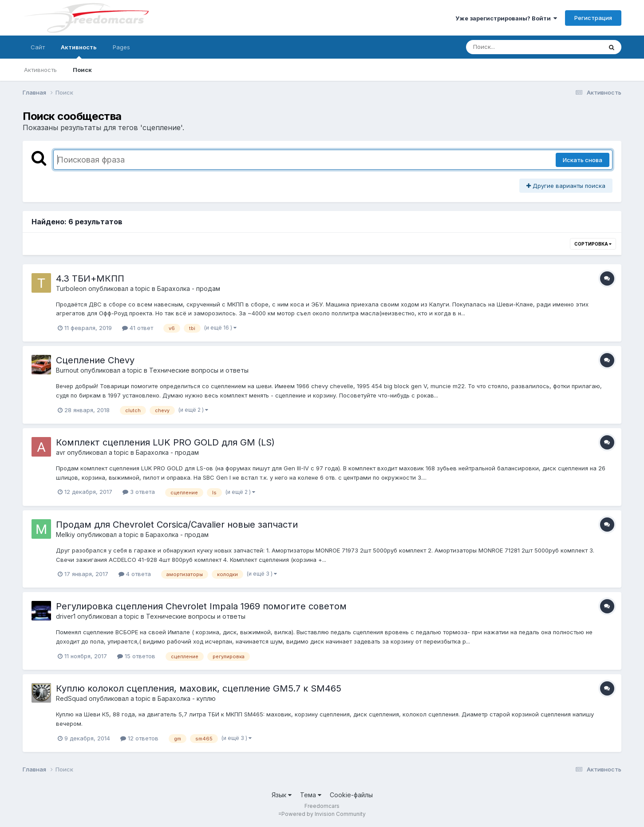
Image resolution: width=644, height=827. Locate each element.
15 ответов (136, 656)
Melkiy (65, 535)
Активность (79, 51)
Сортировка (593, 244)
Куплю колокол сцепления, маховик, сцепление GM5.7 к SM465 (199, 688)
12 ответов (139, 738)
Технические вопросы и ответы (199, 370)
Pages (121, 47)
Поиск (82, 70)
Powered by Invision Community (324, 814)
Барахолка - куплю (187, 698)
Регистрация (593, 18)
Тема (311, 795)
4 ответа (135, 574)
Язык (282, 795)
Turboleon (71, 288)
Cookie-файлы (351, 795)
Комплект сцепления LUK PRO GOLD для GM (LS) (165, 442)
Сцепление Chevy (95, 360)
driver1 (66, 616)
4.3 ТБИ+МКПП (90, 278)
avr (61, 452)
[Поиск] (517, 47)
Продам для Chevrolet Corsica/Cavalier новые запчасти (177, 525)
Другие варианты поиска (566, 186)
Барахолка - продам (189, 288)
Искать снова (583, 160)
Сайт (38, 47)
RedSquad (71, 698)
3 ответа (139, 492)
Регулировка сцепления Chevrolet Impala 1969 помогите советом (201, 606)
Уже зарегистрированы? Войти (506, 18)
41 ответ (138, 328)
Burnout (67, 370)
